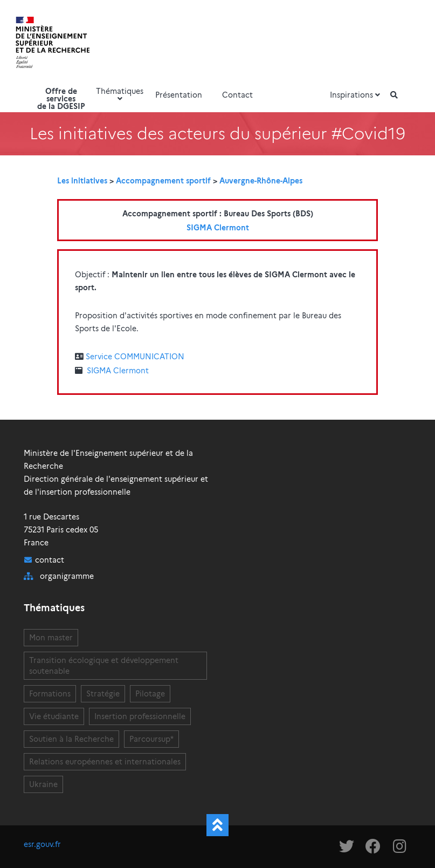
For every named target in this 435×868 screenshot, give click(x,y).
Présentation (179, 95)
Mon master (51, 638)
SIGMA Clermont (218, 228)
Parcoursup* (151, 739)
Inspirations (356, 95)
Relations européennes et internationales (105, 762)
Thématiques (120, 94)
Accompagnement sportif (163, 181)
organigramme (67, 576)
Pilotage (150, 694)
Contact (237, 95)
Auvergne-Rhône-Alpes (261, 181)
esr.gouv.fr (42, 844)
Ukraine (43, 784)
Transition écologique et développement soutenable (104, 666)
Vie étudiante (54, 716)
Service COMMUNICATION (135, 357)
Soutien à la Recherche (71, 739)
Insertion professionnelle (140, 716)
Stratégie (103, 694)
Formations (50, 694)
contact (50, 560)
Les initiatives (82, 181)
